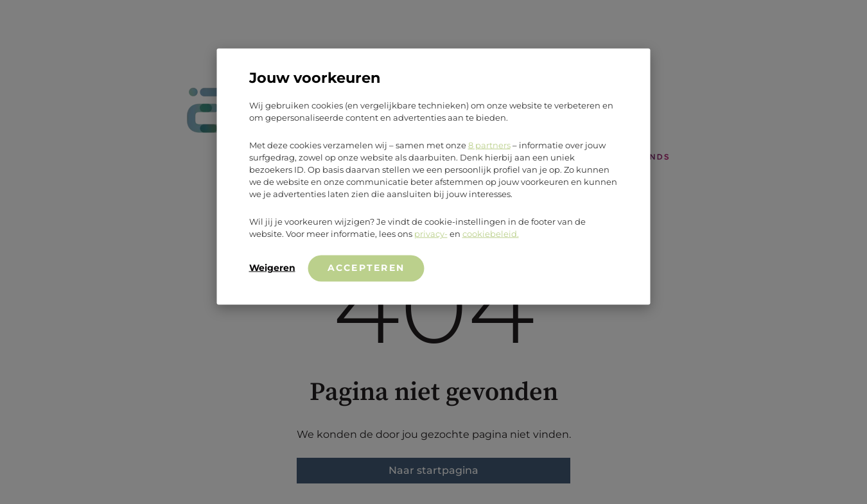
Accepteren (366, 267)
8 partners (489, 144)
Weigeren (272, 267)
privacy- (431, 233)
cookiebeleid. (491, 233)
